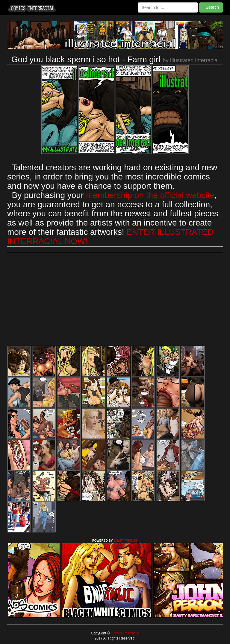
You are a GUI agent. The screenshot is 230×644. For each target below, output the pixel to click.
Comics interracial (125, 633)
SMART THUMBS (126, 541)
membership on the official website (150, 195)
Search (211, 7)
